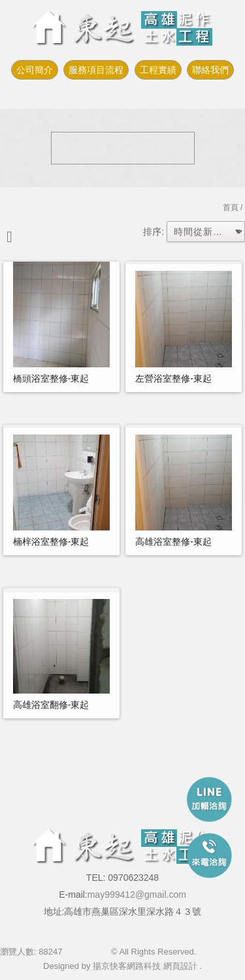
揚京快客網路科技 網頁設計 (145, 966)
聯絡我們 (210, 70)
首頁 (231, 207)
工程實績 (158, 70)
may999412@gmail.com (137, 895)
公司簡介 (35, 70)
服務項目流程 (96, 70)
